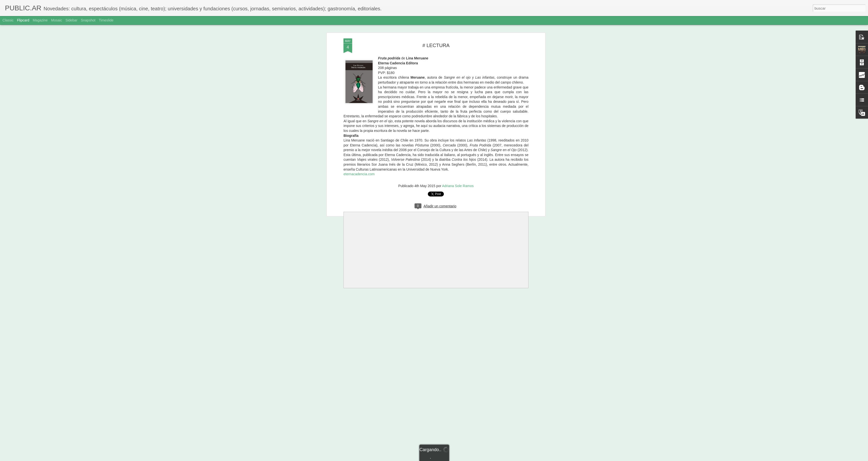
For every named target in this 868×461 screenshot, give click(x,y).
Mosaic (56, 20)
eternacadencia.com (359, 174)
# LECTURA (436, 45)
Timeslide (106, 20)
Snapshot (88, 20)
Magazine (40, 20)
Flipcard (23, 20)
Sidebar (72, 20)
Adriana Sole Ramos (458, 186)
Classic (8, 20)
